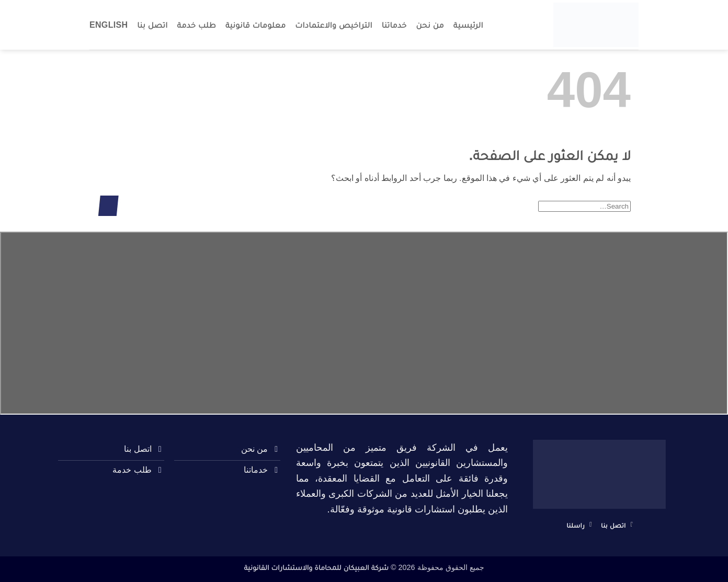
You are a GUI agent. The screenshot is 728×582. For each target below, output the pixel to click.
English (109, 25)
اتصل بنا (152, 25)
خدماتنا (394, 25)
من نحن (430, 25)
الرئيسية (468, 25)
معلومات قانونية (255, 25)
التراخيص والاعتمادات (334, 25)
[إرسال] (109, 206)
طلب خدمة (197, 25)
